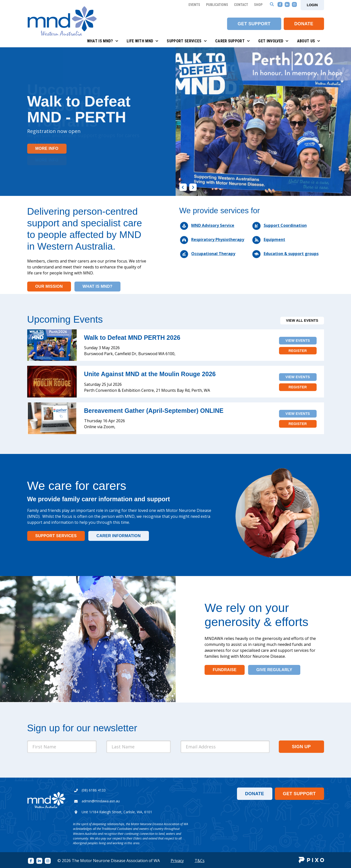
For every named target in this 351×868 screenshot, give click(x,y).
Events (194, 5)
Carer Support (233, 41)
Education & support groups (291, 254)
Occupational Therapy (213, 254)
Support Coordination (285, 225)
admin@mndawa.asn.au (101, 801)
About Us (309, 41)
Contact (241, 5)
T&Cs (200, 861)
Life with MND (143, 41)
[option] (175, 122)
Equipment (274, 239)
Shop (258, 5)
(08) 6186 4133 (94, 790)
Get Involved (273, 41)
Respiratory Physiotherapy (218, 239)
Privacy (177, 861)
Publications (217, 5)
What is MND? (103, 41)
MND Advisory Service (213, 225)
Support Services (187, 41)
